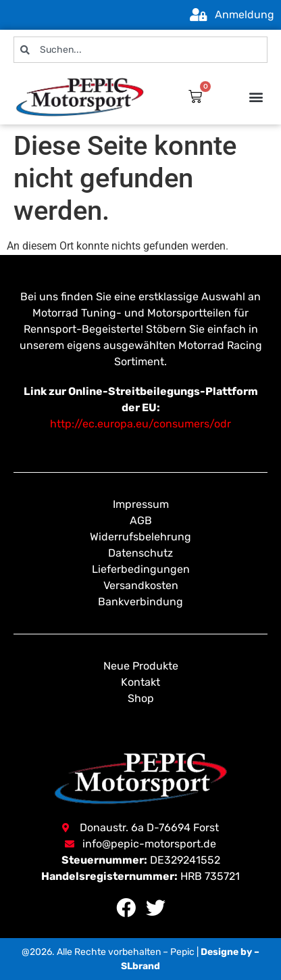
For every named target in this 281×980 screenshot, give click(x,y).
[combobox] (140, 50)
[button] (256, 97)
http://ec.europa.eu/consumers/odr (140, 424)
